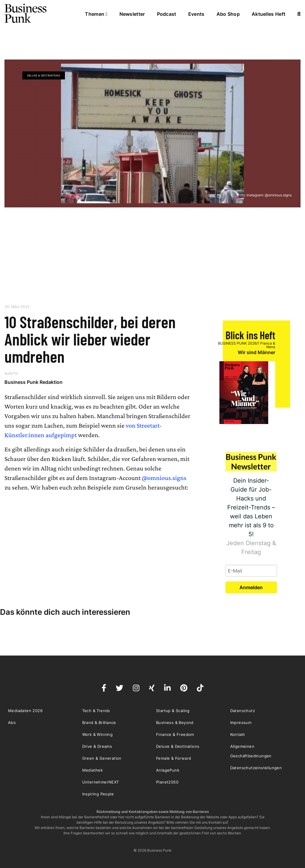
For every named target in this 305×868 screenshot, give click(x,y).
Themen (96, 14)
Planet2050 (167, 782)
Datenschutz (243, 711)
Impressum (241, 722)
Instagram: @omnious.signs (269, 195)
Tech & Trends (96, 711)
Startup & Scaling (173, 711)
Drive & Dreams (97, 746)
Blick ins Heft (250, 335)
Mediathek (93, 770)
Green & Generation (102, 758)
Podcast (167, 14)
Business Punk (26, 13)
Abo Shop (228, 14)
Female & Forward (173, 758)
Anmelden (251, 587)
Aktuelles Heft (269, 14)
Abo (12, 722)
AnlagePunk (168, 770)
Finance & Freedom (175, 734)
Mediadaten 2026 (25, 711)
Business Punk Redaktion (34, 382)
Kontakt (238, 734)
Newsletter (132, 14)
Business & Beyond (175, 722)
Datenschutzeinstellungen (256, 768)
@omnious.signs (164, 478)
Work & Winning (98, 734)
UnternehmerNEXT (101, 782)
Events (196, 14)
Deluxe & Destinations (44, 75)
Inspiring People (98, 794)
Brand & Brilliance (99, 722)
